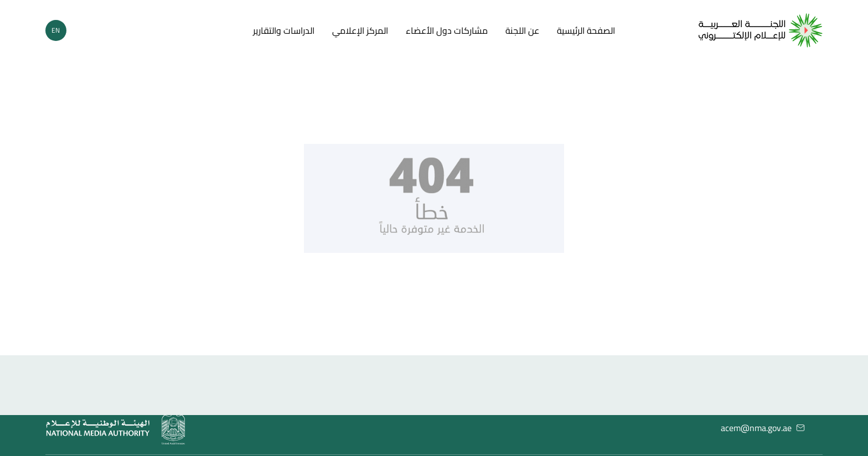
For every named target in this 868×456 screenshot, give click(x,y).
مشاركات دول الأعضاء (447, 30)
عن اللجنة (522, 30)
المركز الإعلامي (360, 30)
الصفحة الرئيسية (586, 30)
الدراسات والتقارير (284, 30)
